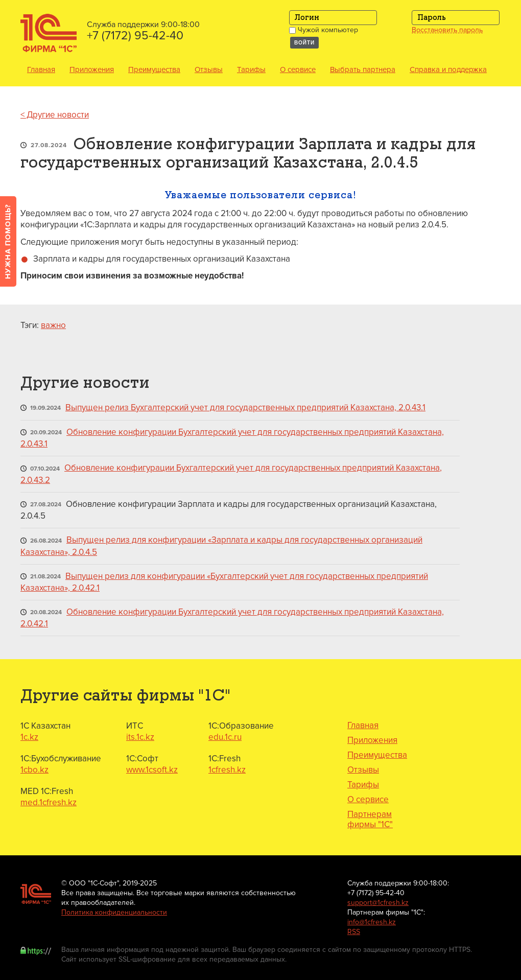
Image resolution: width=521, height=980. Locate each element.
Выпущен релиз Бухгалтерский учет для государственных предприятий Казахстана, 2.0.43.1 (245, 407)
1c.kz (29, 737)
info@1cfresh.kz (372, 922)
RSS (354, 932)
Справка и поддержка (448, 69)
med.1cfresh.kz (49, 802)
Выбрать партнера (363, 69)
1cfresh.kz (227, 770)
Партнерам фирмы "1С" (370, 820)
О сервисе (298, 69)
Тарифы (251, 69)
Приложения (92, 69)
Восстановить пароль (447, 30)
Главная (41, 69)
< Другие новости (55, 115)
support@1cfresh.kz (378, 903)
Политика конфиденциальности (114, 912)
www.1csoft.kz (152, 770)
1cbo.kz (34, 770)
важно (53, 325)
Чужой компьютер (324, 30)
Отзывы (209, 69)
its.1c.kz (140, 737)
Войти (304, 43)
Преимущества (154, 69)
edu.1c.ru (225, 737)
